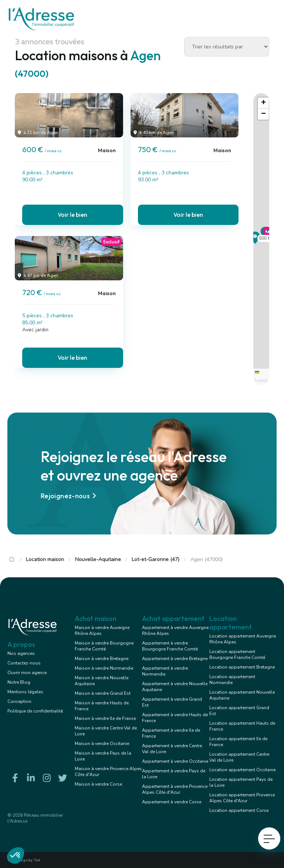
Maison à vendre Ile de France (105, 718)
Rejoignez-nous (70, 496)
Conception (19, 701)
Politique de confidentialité (35, 711)
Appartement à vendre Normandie (165, 671)
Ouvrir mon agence (27, 673)
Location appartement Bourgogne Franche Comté (237, 655)
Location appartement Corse (239, 810)
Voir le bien (72, 215)
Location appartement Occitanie (242, 770)
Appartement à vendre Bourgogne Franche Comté (170, 646)
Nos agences (21, 653)
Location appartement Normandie (232, 680)
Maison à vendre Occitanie (102, 744)
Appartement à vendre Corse (172, 802)
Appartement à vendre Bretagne (175, 659)
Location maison (45, 559)
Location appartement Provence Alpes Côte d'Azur (242, 798)
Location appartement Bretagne (242, 667)
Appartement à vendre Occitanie (175, 761)
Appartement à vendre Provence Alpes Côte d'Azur (175, 789)
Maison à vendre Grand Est (103, 693)
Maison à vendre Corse (98, 784)
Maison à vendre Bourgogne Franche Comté (104, 646)
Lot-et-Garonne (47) (155, 559)
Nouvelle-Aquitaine (98, 559)
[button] (255, 242)
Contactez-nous (24, 663)
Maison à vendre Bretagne (102, 659)
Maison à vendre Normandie (104, 668)
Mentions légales (25, 692)
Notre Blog (19, 682)
